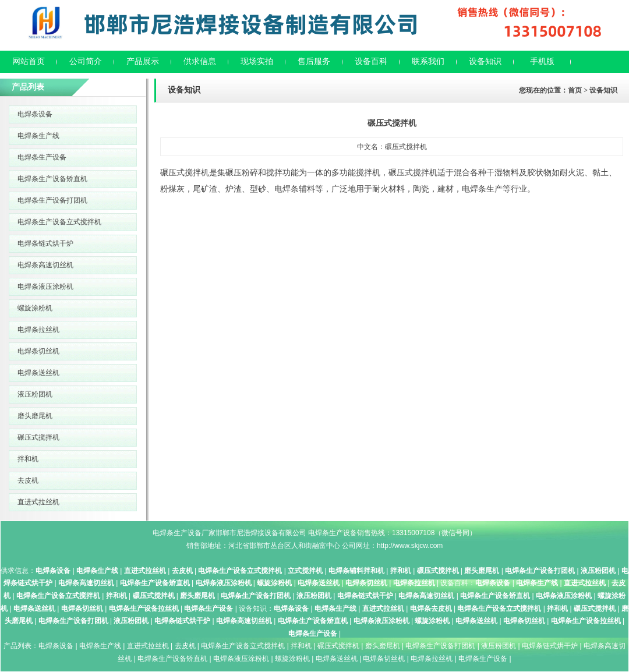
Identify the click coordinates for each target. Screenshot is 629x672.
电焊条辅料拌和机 (356, 571)
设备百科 (371, 61)
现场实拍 (257, 61)
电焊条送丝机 (38, 373)
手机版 (542, 61)
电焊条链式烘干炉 (45, 243)
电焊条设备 (35, 114)
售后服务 (314, 61)
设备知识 (485, 61)
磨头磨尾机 (35, 416)
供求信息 (200, 61)
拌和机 (28, 459)
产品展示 (143, 61)
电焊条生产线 (38, 136)
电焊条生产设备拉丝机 (144, 609)
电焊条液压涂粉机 (45, 287)
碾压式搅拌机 (38, 437)
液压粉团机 (35, 394)
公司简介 (86, 61)
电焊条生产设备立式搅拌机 (59, 222)
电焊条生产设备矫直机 (52, 179)
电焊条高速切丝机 (45, 265)
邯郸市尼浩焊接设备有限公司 (261, 533)
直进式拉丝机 (38, 502)
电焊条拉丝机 (38, 330)
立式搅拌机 (305, 571)
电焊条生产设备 (42, 157)
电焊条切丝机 (38, 351)
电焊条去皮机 (431, 609)
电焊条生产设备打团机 (52, 200)
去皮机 (28, 480)
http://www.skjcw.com (410, 546)
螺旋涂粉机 (35, 308)
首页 (575, 90)
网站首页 (29, 61)
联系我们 (428, 61)
